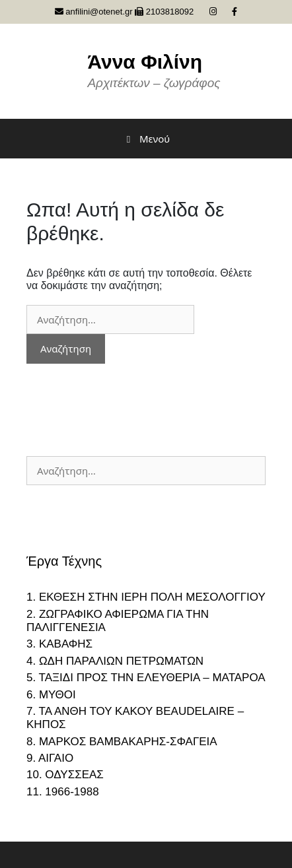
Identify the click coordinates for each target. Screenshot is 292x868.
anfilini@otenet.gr (94, 12)
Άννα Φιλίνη (145, 62)
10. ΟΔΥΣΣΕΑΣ (65, 775)
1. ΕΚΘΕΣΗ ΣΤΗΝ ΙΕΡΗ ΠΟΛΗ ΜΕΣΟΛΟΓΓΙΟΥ (146, 597)
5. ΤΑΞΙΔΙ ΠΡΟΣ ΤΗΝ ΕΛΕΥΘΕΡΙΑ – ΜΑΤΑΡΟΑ (146, 678)
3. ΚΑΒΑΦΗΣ (59, 644)
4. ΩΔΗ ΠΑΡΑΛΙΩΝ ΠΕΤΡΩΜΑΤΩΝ (115, 661)
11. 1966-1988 (63, 792)
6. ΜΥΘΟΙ (51, 695)
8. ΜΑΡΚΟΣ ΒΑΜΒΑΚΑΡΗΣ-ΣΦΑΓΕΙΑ (122, 742)
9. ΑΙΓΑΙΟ (50, 758)
